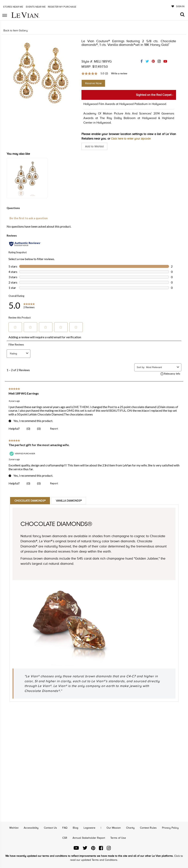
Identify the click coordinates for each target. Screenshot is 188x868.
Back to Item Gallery (16, 31)
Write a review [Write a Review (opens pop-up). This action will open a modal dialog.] (119, 73)
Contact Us (51, 828)
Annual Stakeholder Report (89, 838)
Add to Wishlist (95, 146)
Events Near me (35, 7)
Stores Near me (13, 7)
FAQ (65, 828)
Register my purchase (62, 7)
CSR (65, 838)
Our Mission (114, 828)
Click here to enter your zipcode (132, 139)
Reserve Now (93, 83)
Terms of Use (118, 838)
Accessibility (31, 828)
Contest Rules (148, 828)
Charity (130, 828)
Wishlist (14, 828)
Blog (75, 828)
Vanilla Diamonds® (75, 501)
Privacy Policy (170, 828)
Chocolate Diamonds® (32, 501)
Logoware (89, 828)
